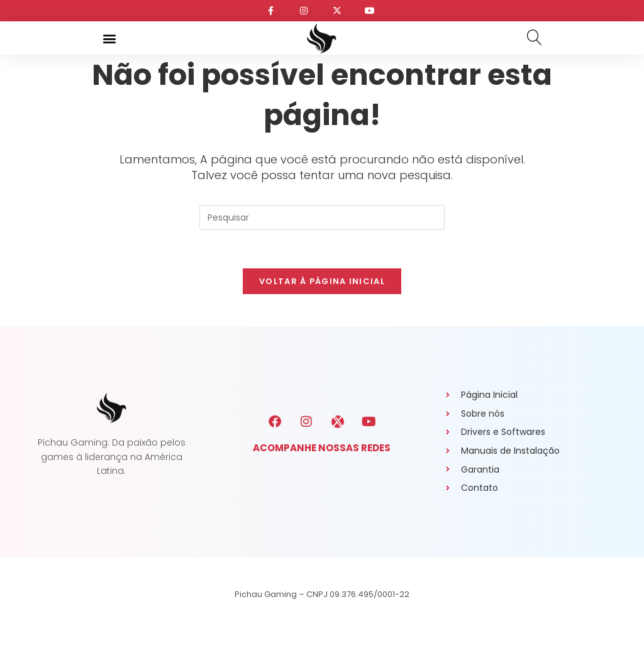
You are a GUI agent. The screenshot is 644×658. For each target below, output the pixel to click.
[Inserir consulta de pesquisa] (322, 217)
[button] (109, 38)
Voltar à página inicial (322, 281)
